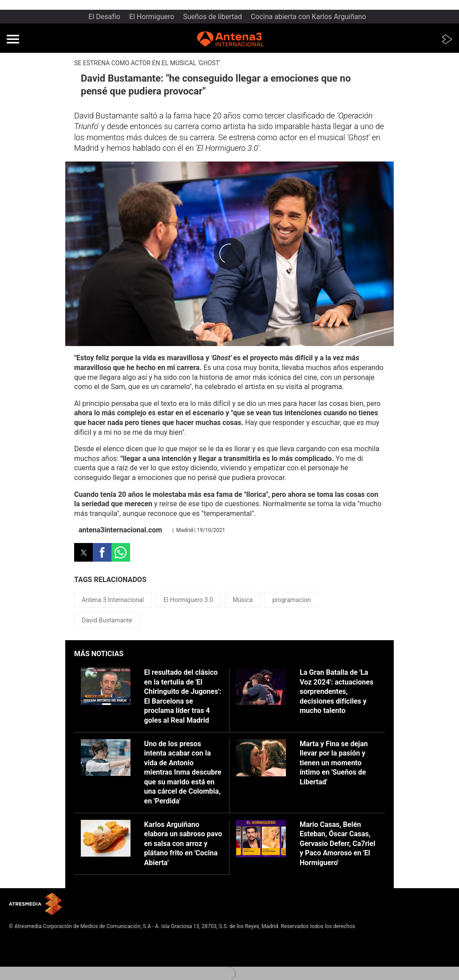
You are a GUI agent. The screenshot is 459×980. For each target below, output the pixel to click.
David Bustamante (107, 620)
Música (243, 600)
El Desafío (104, 17)
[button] (13, 39)
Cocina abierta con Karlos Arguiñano (309, 17)
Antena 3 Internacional (113, 600)
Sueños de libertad (212, 17)
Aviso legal (22, 940)
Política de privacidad (35, 947)
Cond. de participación (36, 961)
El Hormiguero (152, 17)
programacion (291, 600)
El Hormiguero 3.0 (188, 600)
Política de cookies (32, 954)
